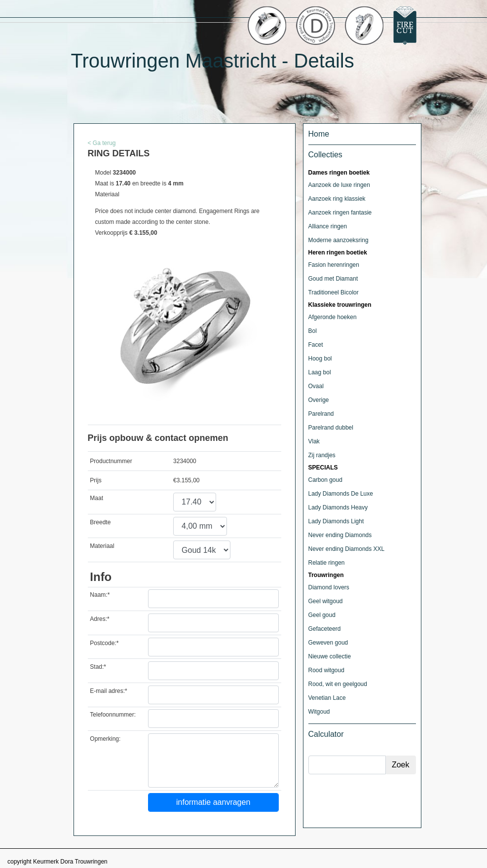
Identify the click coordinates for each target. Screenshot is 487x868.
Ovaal (316, 386)
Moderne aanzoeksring (338, 240)
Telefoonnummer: (113, 715)
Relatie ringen (327, 563)
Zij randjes (322, 455)
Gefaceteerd (325, 629)
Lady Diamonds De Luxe (341, 494)
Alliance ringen (328, 226)
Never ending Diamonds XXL (347, 549)
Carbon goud (325, 480)
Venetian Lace (327, 698)
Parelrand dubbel (331, 428)
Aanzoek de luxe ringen (339, 185)
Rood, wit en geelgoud (338, 684)
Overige (319, 400)
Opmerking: (105, 739)
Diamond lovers (329, 587)
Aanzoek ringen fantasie (340, 213)
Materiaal (102, 546)
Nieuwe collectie (330, 656)
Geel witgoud (326, 601)
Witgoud (319, 712)
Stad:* (98, 667)
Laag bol (320, 372)
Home (319, 134)
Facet (316, 345)
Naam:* (100, 595)
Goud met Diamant (333, 279)
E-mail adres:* (108, 691)
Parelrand (321, 414)
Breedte (100, 522)
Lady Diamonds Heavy (338, 507)
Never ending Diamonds (340, 535)
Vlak (314, 441)
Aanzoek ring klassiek (337, 199)
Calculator (326, 734)
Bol (313, 331)
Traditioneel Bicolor (334, 292)
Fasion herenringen (334, 265)
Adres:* (99, 619)
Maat (96, 498)
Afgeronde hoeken (333, 317)
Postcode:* (104, 643)
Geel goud (322, 615)
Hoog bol (320, 359)
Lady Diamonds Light (336, 521)
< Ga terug (102, 143)
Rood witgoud (326, 670)
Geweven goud (328, 643)
